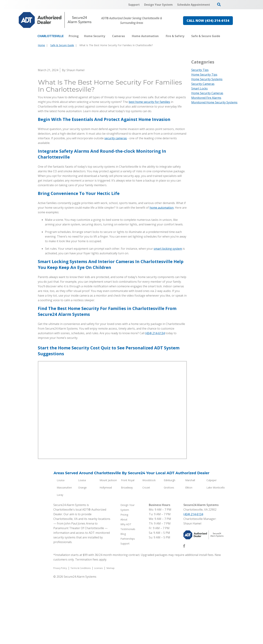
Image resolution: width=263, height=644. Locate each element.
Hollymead (106, 553)
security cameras (116, 203)
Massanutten (64, 553)
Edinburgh (170, 545)
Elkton (189, 553)
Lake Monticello (216, 553)
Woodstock (149, 545)
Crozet (146, 553)
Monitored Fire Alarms (206, 98)
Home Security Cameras (207, 93)
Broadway (127, 553)
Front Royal (128, 545)
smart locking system (168, 314)
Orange (82, 553)
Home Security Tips (204, 75)
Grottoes (169, 553)
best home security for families (149, 167)
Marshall (190, 545)
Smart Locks (199, 88)
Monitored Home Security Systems (214, 102)
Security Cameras (203, 84)
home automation (162, 273)
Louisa (61, 545)
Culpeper (212, 545)
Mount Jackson (108, 545)
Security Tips (200, 70)
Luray (60, 560)
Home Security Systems (207, 79)
